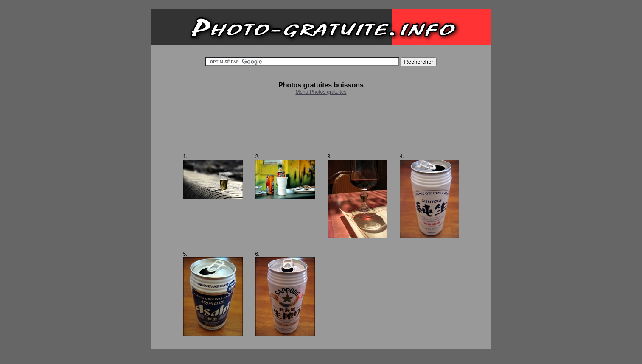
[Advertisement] (321, 126)
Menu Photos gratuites (321, 92)
